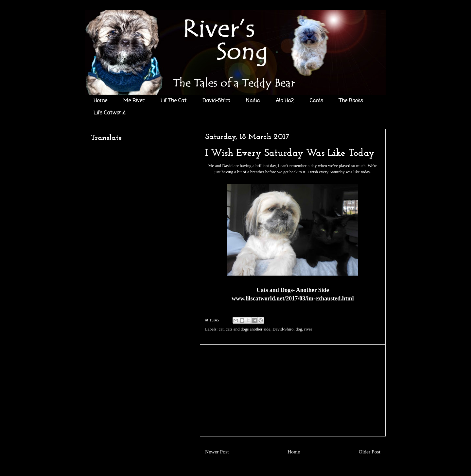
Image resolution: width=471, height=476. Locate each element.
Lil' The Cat (174, 101)
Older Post (370, 452)
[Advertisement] (293, 390)
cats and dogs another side (248, 329)
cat (221, 329)
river (308, 329)
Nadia (253, 101)
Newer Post (217, 452)
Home (100, 101)
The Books (351, 101)
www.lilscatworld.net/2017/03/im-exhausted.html (293, 298)
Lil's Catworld (110, 113)
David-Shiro (216, 101)
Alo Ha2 (285, 101)
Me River (134, 101)
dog (299, 329)
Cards (316, 101)
